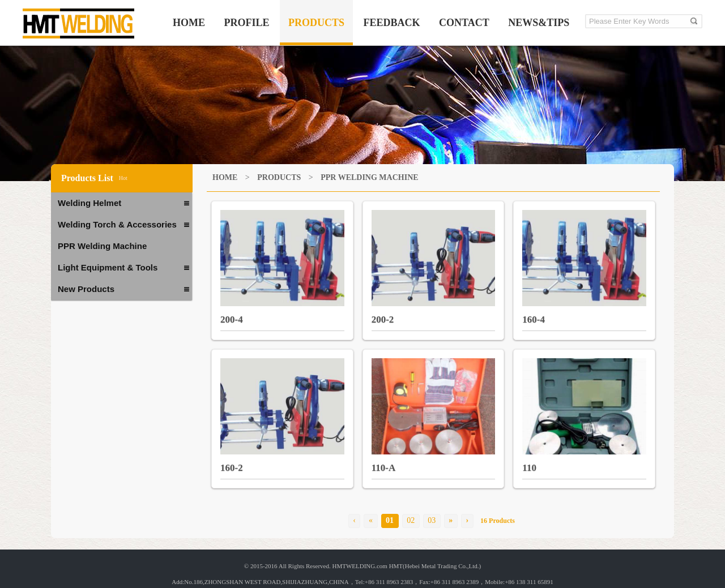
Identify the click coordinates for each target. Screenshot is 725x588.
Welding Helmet (123, 204)
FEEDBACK (392, 23)
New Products (123, 290)
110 (529, 468)
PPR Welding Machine (102, 246)
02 (411, 520)
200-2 (383, 319)
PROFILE (247, 23)
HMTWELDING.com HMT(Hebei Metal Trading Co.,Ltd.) (406, 566)
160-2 (232, 468)
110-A (384, 468)
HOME (189, 23)
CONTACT (464, 23)
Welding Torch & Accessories (123, 225)
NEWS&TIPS (539, 23)
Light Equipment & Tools (123, 268)
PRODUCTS (316, 23)
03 (432, 520)
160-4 (534, 319)
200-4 (232, 319)
